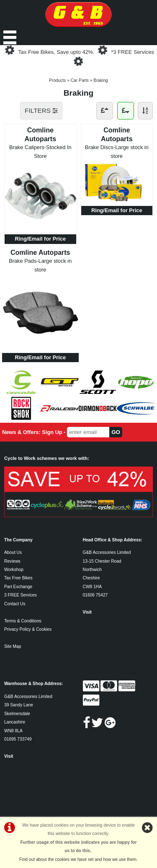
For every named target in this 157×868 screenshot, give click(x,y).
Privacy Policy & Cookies (28, 629)
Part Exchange (18, 587)
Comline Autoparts (40, 134)
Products (57, 80)
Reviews (12, 561)
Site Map (13, 646)
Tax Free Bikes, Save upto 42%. (56, 52)
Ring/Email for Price (40, 239)
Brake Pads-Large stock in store (40, 265)
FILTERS (41, 110)
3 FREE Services (21, 595)
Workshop (14, 570)
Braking (101, 80)
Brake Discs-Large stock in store (117, 151)
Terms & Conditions (23, 621)
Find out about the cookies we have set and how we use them (78, 859)
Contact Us (15, 604)
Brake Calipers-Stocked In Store (40, 151)
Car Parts (80, 80)
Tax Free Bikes (18, 578)
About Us (13, 552)
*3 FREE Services (133, 52)
